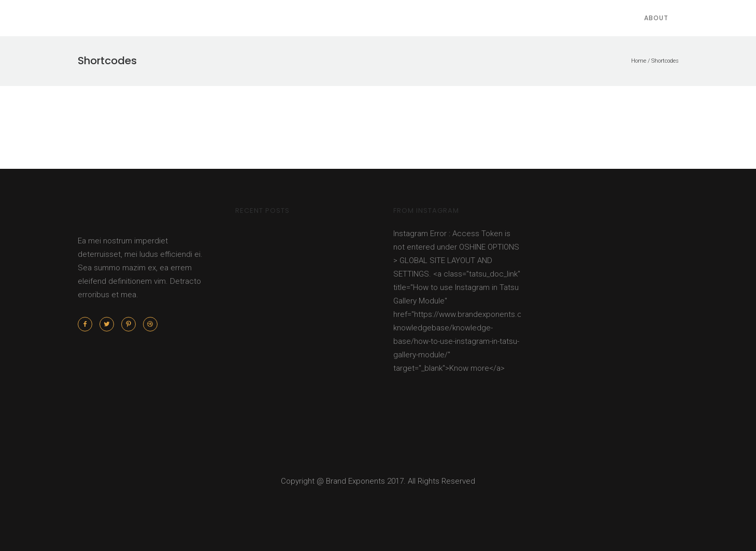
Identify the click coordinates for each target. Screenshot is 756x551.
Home (639, 61)
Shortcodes (665, 61)
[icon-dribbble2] (150, 324)
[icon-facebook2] (88, 324)
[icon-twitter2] (109, 324)
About (656, 18)
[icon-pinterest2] (131, 324)
